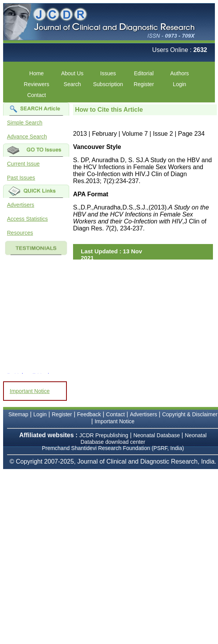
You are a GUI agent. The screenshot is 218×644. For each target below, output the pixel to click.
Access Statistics (27, 219)
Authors (180, 73)
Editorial (144, 73)
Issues (108, 73)
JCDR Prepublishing (104, 435)
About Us (72, 73)
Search (72, 84)
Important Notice (30, 391)
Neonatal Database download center (143, 439)
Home (36, 73)
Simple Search (25, 123)
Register (144, 84)
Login (180, 84)
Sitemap (18, 414)
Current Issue (23, 164)
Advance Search (27, 137)
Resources (20, 233)
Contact (37, 95)
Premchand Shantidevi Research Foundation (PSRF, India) (113, 448)
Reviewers (36, 84)
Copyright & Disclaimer (190, 414)
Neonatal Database (157, 435)
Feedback (89, 414)
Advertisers (21, 205)
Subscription (108, 84)
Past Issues (21, 178)
